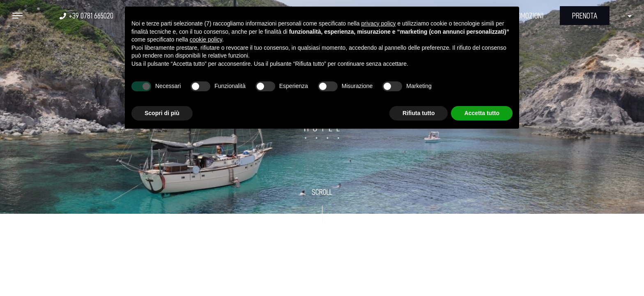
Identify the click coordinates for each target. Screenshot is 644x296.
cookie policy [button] (206, 39)
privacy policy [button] (379, 23)
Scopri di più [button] (162, 113)
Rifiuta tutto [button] (419, 113)
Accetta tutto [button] (482, 113)
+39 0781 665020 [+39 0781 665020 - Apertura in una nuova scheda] (91, 16)
